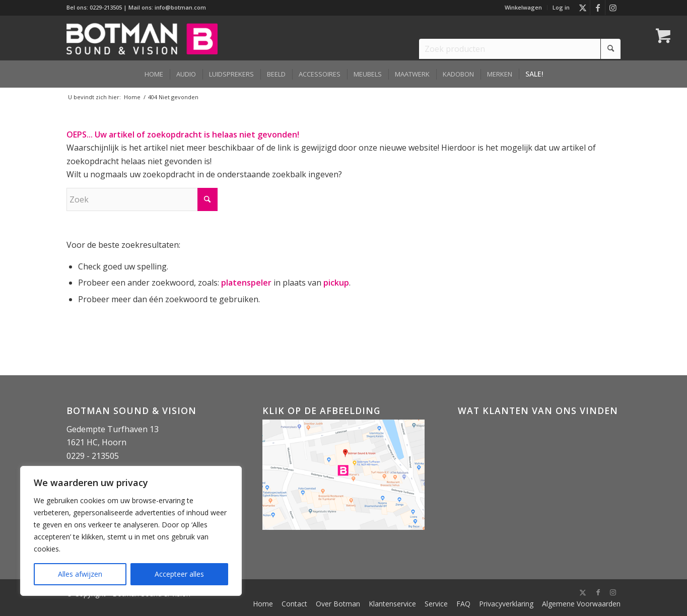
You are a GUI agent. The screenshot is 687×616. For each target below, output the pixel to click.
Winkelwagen (523, 7)
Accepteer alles (179, 574)
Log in (561, 7)
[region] (131, 531)
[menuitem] (524, 8)
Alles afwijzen (80, 574)
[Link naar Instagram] (613, 8)
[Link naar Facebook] (598, 8)
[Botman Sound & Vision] (142, 38)
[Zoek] (142, 199)
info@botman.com (180, 7)
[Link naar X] (582, 8)
